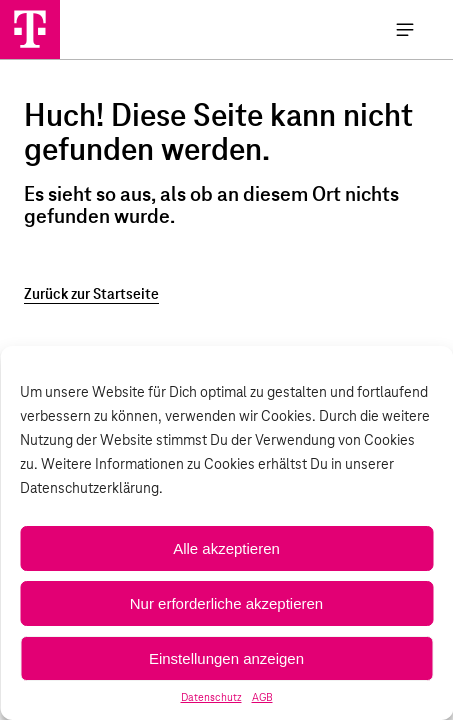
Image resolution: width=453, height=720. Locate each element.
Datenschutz (211, 698)
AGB (262, 698)
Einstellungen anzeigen (226, 658)
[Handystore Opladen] (30, 29)
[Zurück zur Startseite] (226, 295)
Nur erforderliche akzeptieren (226, 603)
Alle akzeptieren (226, 548)
